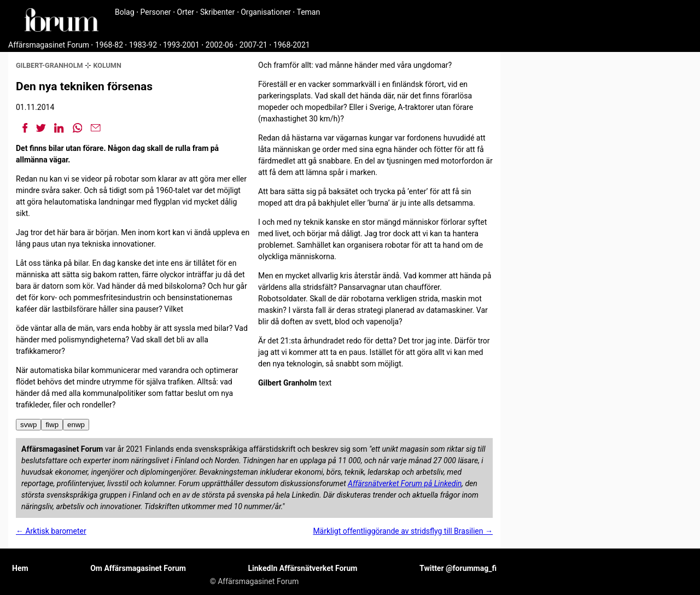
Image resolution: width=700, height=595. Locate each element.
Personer (156, 12)
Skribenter (217, 12)
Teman (308, 12)
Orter (186, 12)
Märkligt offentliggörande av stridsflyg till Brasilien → (403, 531)
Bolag (125, 12)
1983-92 (143, 45)
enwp (76, 425)
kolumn (107, 65)
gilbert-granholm (49, 65)
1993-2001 (181, 45)
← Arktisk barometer (51, 531)
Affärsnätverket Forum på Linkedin (405, 483)
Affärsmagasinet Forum (49, 45)
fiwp (52, 425)
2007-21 (253, 45)
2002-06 (220, 45)
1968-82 (109, 45)
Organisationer (266, 12)
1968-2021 (292, 45)
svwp (28, 425)
